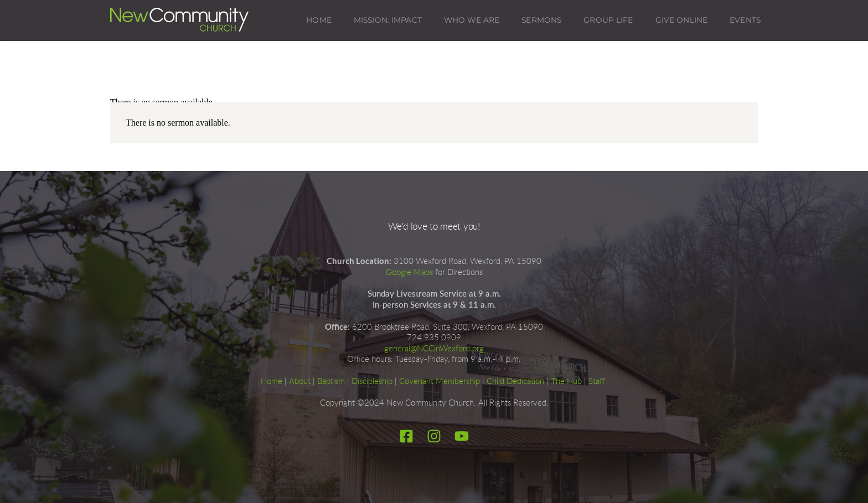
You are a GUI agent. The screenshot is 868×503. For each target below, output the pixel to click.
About (300, 382)
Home (272, 382)
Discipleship (372, 382)
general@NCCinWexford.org (434, 349)
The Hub (566, 382)
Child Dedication (515, 382)
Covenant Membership (440, 382)
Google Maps (409, 273)
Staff (597, 382)
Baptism (331, 382)
